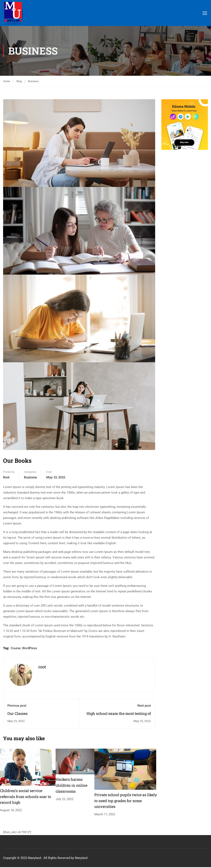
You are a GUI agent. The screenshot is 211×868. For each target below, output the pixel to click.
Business (33, 82)
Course (16, 649)
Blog (19, 82)
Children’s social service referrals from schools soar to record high (26, 797)
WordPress (30, 649)
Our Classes (18, 714)
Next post (144, 706)
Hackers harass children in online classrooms (72, 786)
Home (7, 82)
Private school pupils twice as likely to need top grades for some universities (126, 802)
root (6, 478)
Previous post (17, 706)
